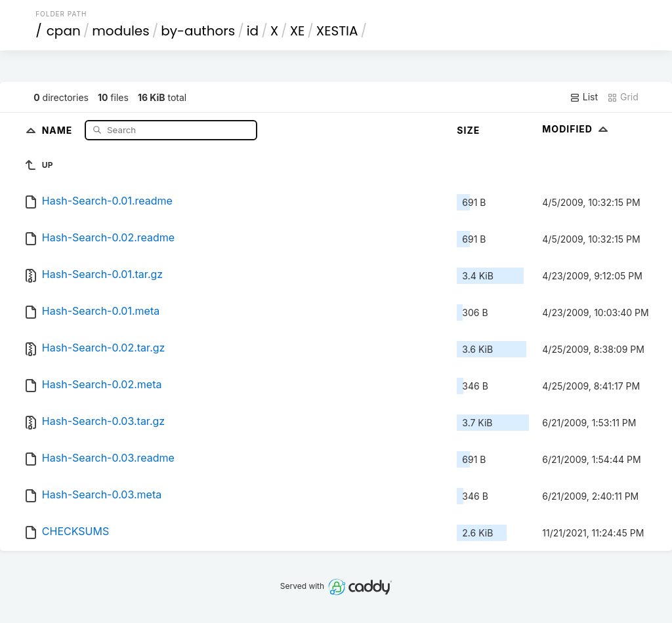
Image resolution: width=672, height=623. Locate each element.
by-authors (198, 31)
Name (59, 130)
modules (120, 31)
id (253, 31)
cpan (64, 31)
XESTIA (337, 31)
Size (468, 130)
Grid (623, 97)
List (584, 97)
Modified (577, 129)
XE (298, 31)
